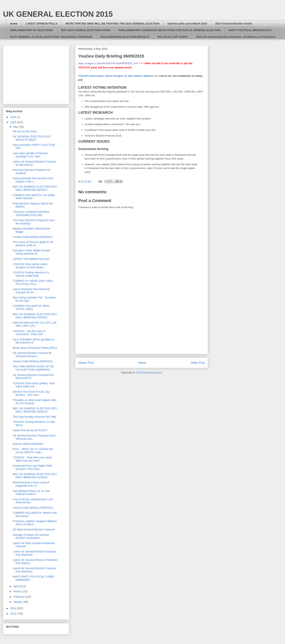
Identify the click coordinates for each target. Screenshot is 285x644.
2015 (14, 122)
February (19, 597)
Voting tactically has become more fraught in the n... (33, 180)
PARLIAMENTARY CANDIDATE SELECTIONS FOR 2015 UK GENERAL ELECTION (169, 30)
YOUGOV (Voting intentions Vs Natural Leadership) (31, 274)
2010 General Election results (234, 24)
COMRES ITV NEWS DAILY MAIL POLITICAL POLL (33, 282)
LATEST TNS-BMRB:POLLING (31, 259)
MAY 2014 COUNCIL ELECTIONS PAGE (86, 30)
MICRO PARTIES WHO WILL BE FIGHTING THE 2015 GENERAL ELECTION (112, 24)
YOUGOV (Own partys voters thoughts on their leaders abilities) (116, 76)
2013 (14, 614)
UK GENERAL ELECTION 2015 (58, 14)
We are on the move (25, 131)
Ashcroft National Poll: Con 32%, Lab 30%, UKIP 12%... (35, 324)
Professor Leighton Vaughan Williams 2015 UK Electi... (35, 523)
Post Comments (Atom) (149, 373)
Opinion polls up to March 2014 (187, 24)
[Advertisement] (142, 324)
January (18, 602)
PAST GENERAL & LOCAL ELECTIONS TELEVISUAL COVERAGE (51, 37)
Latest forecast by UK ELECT (30, 430)
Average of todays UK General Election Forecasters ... (31, 536)
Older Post (198, 363)
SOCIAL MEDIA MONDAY (28, 444)
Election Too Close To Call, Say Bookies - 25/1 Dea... (31, 393)
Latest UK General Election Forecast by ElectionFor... (34, 163)
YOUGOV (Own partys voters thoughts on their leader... (30, 266)
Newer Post (86, 363)
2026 (14, 117)
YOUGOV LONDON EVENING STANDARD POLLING (31, 213)
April (16, 586)
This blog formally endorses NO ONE (35, 417)
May (16, 127)
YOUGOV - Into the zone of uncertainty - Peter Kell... (29, 333)
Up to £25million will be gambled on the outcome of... (34, 341)
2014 (14, 608)
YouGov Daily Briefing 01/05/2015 (33, 508)
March (17, 591)
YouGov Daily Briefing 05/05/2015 (33, 361)
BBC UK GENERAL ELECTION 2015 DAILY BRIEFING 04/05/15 (35, 410)
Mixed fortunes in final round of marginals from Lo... (31, 484)
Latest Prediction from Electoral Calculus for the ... (31, 291)
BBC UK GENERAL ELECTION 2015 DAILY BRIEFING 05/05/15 (35, 316)
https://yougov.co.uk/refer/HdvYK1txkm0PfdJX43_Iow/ (108, 63)
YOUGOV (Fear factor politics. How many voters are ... (34, 385)
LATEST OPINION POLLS (42, 24)
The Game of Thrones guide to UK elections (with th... (33, 244)
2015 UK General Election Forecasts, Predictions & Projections (236, 37)
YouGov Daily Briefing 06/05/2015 (33, 237)
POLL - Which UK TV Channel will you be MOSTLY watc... (33, 451)
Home (14, 24)
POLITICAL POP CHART (173, 37)
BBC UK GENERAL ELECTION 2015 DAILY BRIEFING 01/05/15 (35, 476)
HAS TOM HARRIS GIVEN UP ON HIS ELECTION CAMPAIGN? (33, 368)
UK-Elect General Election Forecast (34, 530)
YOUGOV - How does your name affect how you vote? (32, 459)
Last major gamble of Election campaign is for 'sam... (30, 155)
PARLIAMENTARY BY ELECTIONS (32, 30)
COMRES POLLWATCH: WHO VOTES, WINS (31, 307)
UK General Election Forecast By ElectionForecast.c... (32, 355)
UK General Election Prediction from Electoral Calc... (34, 437)
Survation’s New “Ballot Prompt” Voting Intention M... (32, 252)
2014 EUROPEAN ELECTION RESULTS (125, 37)
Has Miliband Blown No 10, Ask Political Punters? (31, 493)
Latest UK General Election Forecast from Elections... (34, 570)
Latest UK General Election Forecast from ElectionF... (34, 553)
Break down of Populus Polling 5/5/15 (35, 348)
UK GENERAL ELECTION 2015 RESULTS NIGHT (32, 138)
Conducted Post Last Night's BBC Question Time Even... (33, 467)
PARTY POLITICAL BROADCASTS (250, 30)
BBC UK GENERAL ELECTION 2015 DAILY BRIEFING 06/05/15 (35, 188)
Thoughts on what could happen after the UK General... (35, 402)
